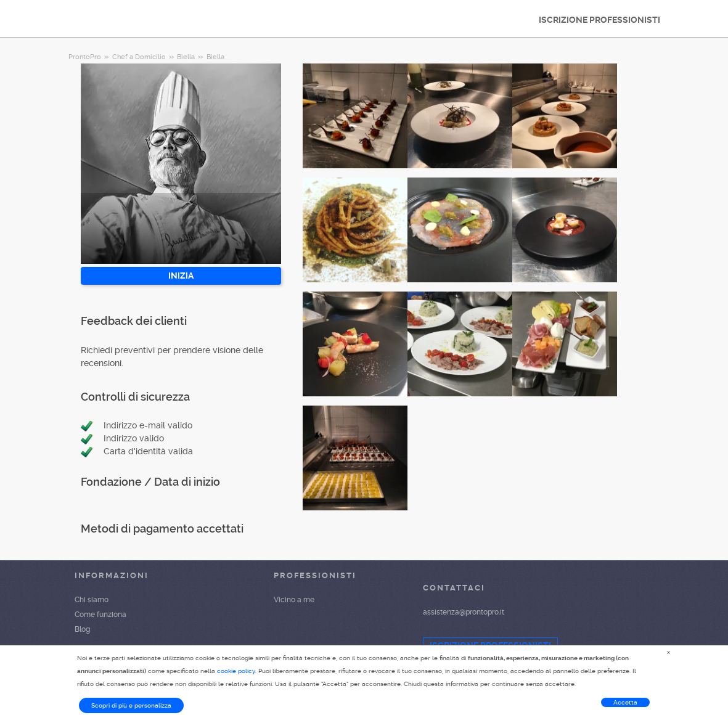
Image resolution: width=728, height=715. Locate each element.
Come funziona (100, 615)
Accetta (625, 702)
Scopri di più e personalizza (131, 705)
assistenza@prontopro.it (464, 612)
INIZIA (181, 276)
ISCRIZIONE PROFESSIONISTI (599, 20)
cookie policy (236, 671)
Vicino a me (294, 600)
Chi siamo (92, 600)
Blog (82, 629)
